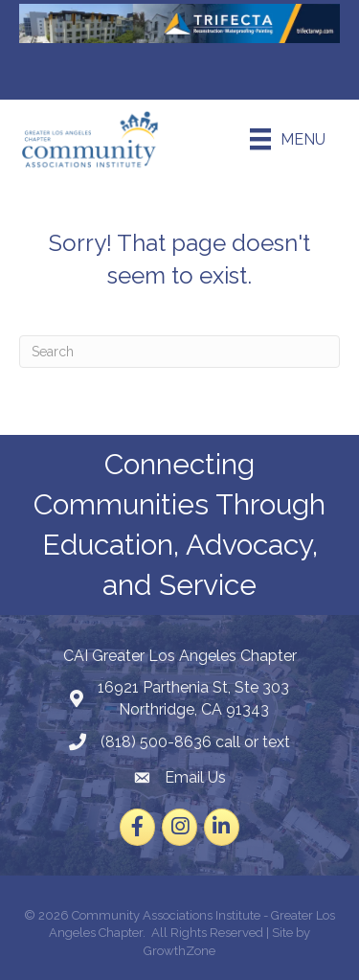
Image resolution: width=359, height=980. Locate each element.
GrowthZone (179, 951)
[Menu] (288, 139)
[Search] (179, 352)
